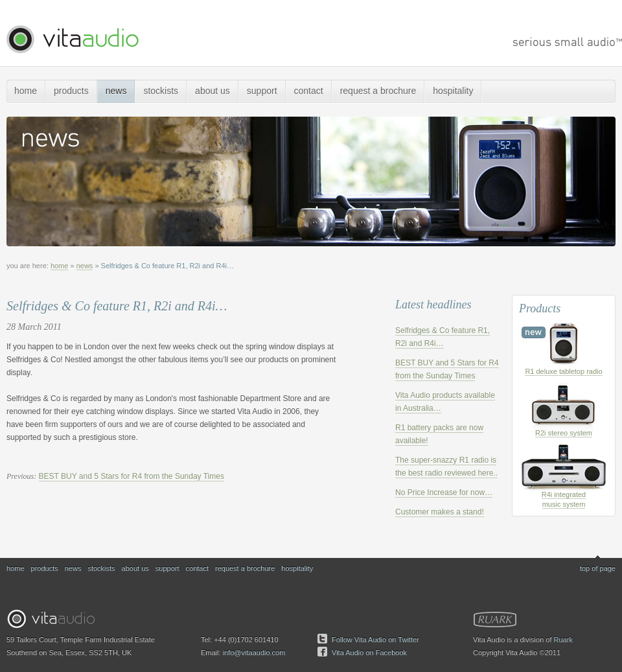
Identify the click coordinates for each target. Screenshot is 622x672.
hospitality (453, 91)
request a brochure (378, 91)
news (116, 91)
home (26, 91)
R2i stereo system (564, 433)
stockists (161, 91)
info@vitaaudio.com (254, 653)
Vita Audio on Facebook (369, 653)
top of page (598, 568)
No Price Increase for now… (444, 492)
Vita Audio (72, 39)
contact (309, 91)
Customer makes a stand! (440, 512)
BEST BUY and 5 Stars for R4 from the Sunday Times (132, 476)
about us (213, 91)
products (71, 91)
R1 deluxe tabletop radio (563, 371)
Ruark (495, 620)
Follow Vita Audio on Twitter (375, 640)
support (262, 91)
